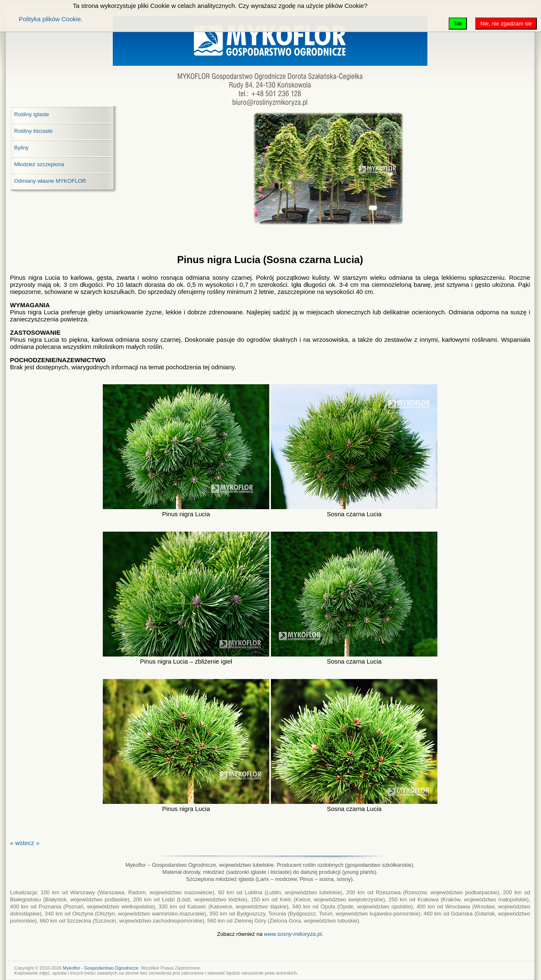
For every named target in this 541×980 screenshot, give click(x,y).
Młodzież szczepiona (39, 164)
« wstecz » (25, 843)
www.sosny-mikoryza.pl (293, 934)
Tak (458, 24)
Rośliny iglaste (32, 114)
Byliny (21, 148)
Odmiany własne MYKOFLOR (50, 181)
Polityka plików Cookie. (51, 19)
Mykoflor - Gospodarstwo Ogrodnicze (101, 968)
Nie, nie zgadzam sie (506, 24)
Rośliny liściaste (33, 131)
